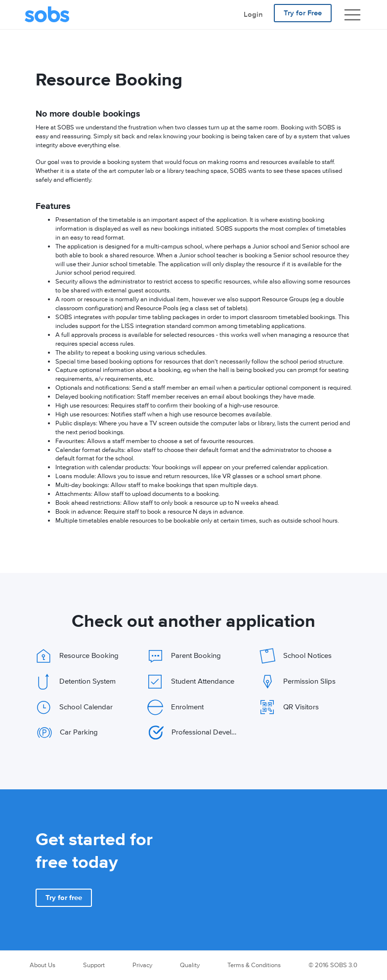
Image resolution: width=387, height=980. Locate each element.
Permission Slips (298, 682)
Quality (190, 965)
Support (94, 965)
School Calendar (74, 707)
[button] (64, 898)
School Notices (296, 656)
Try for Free (303, 13)
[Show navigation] (352, 15)
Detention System (76, 682)
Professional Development (194, 733)
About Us (43, 965)
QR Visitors (289, 707)
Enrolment (175, 707)
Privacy (142, 965)
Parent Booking (184, 656)
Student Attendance (191, 682)
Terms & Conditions (254, 965)
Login (253, 15)
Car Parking (67, 733)
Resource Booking (77, 656)
